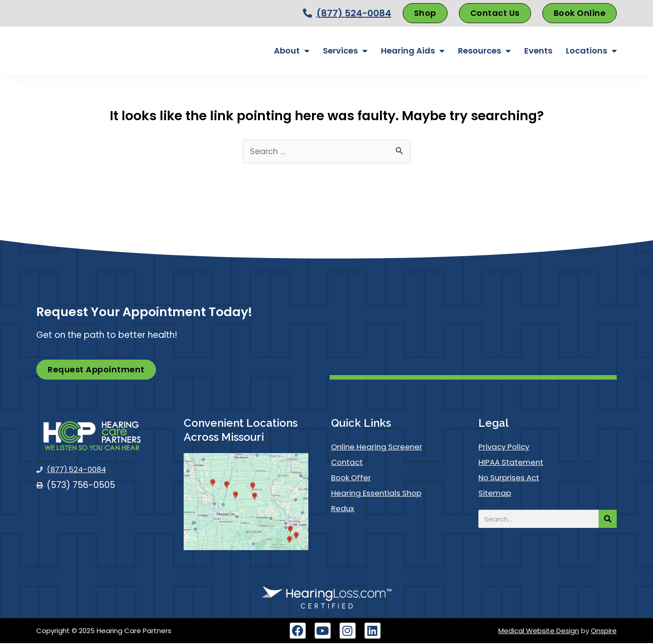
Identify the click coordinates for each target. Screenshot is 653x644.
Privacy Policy (507, 447)
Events (538, 51)
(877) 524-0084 (354, 13)
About (292, 51)
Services (345, 51)
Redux (344, 509)
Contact (349, 463)
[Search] (608, 520)
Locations (591, 51)
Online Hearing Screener (382, 447)
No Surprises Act (513, 478)
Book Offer (353, 478)
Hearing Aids (413, 51)
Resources (484, 51)
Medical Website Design (539, 632)
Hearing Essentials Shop (381, 494)
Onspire (604, 632)
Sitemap (497, 494)
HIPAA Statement (514, 463)
